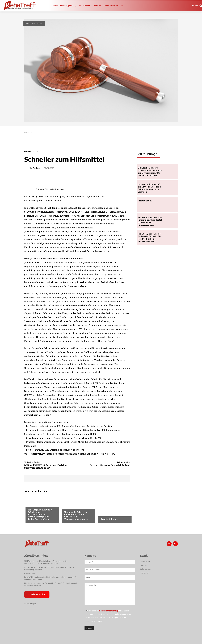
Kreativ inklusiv (109, 519)
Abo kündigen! (30, 604)
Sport (31, 505)
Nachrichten (37, 23)
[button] (197, 6)
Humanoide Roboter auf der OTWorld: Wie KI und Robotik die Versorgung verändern (76, 516)
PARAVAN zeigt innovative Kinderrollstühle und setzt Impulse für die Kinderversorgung (150, 221)
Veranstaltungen (72, 507)
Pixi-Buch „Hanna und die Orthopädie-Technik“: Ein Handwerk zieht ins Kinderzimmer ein (149, 238)
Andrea (36, 168)
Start (28, 23)
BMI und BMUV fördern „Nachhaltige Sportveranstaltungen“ (45, 467)
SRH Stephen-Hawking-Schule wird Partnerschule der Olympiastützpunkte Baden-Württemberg (40, 514)
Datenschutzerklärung (109, 611)
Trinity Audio (49, 189)
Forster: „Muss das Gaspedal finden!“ (110, 465)
